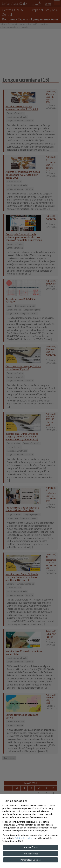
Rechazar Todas (30, 854)
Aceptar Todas (30, 847)
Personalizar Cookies (30, 860)
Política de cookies (24, 838)
